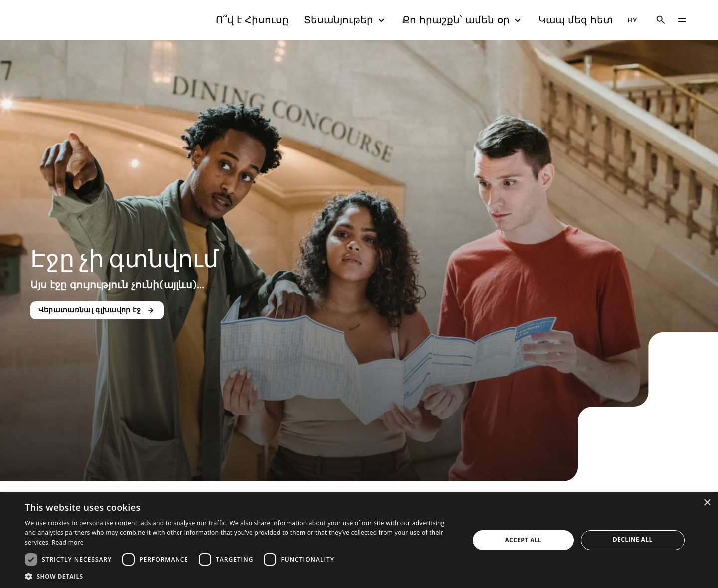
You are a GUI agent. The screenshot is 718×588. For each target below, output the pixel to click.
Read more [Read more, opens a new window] (68, 542)
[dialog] (359, 540)
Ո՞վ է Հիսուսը (252, 20)
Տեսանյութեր (346, 20)
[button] (241, 576)
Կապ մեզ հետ (576, 20)
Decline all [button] (633, 539)
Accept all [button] (523, 540)
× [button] (707, 503)
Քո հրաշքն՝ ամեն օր (463, 20)
